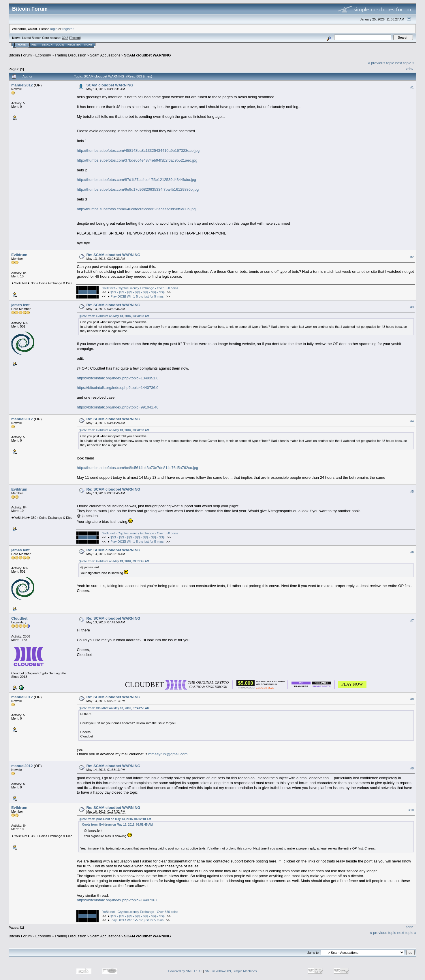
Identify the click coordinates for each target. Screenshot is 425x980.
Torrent (75, 38)
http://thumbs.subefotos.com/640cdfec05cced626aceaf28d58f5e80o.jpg (136, 209)
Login (60, 45)
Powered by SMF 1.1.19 (185, 971)
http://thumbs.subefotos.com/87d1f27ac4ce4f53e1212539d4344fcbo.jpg (136, 180)
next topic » (405, 63)
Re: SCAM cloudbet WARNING (113, 255)
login (54, 29)
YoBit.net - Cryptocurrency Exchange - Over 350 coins (140, 288)
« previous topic (381, 63)
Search (47, 45)
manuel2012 (22, 85)
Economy (43, 55)
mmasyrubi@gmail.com (168, 754)
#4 (412, 421)
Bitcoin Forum (20, 55)
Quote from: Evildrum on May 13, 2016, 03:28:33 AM (114, 316)
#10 (411, 810)
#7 (412, 620)
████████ (87, 292)
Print (409, 69)
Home (22, 45)
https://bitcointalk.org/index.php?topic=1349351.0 (117, 378)
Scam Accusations (105, 55)
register (68, 29)
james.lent (20, 305)
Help (35, 45)
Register (74, 45)
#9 (412, 768)
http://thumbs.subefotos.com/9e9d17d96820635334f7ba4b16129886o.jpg (138, 189)
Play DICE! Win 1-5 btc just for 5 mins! (137, 296)
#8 (412, 699)
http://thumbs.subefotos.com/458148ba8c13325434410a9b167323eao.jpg (138, 151)
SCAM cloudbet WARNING (147, 55)
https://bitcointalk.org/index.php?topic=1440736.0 (117, 388)
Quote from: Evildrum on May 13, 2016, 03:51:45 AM (114, 561)
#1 (412, 87)
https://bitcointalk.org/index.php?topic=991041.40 (117, 407)
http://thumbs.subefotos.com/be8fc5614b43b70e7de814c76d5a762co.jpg (137, 468)
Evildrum (19, 255)
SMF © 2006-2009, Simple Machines (231, 971)
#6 (412, 552)
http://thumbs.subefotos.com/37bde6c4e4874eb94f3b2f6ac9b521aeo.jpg (137, 160)
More (88, 45)
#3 (412, 307)
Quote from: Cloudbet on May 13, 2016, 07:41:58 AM (114, 708)
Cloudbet (19, 618)
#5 (412, 492)
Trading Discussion (70, 55)
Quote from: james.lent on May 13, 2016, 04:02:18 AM (115, 819)
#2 (412, 257)
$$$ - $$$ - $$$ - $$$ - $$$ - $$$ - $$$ (138, 292)
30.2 (65, 38)
